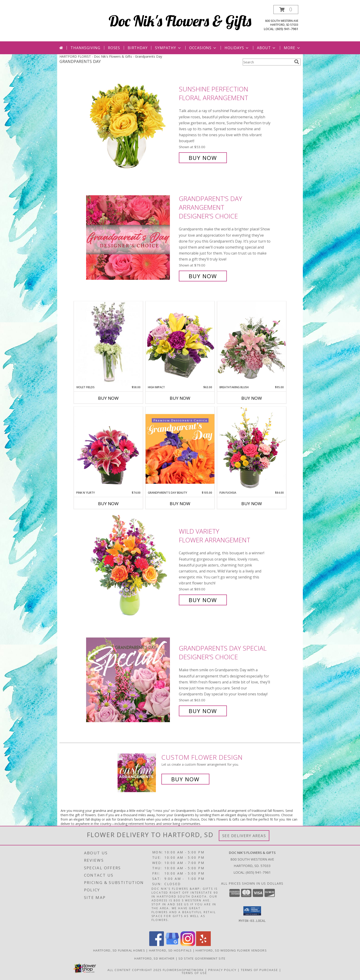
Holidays (237, 48)
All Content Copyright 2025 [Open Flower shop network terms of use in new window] (135, 970)
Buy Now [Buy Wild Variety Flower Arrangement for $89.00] (203, 600)
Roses (114, 48)
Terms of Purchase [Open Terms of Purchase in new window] (259, 970)
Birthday (138, 48)
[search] (297, 62)
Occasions (203, 48)
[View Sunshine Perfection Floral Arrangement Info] (131, 123)
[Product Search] (267, 62)
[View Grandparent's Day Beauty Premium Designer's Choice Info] (180, 449)
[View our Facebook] (157, 945)
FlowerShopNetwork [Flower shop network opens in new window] (183, 970)
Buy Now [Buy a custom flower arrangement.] (185, 779)
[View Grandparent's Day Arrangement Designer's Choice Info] (131, 237)
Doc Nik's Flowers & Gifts (180, 21)
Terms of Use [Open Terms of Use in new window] (194, 973)
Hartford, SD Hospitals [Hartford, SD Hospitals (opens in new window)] (170, 950)
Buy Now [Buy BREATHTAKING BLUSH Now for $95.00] (252, 398)
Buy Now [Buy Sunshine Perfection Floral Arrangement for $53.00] (203, 158)
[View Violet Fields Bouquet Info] (108, 343)
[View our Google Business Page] (172, 945)
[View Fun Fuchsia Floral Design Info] (252, 449)
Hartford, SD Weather (154, 958)
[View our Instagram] (188, 945)
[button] (286, 10)
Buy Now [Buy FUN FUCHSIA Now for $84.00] (252, 504)
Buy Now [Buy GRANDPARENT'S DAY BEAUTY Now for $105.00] (180, 504)
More (292, 48)
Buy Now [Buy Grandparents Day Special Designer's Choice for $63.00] (203, 711)
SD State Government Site (202, 958)
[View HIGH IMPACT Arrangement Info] (180, 343)
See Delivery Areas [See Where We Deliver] (244, 836)
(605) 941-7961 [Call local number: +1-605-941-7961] (287, 29)
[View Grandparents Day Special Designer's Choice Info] (131, 680)
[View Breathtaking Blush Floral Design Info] (252, 343)
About (267, 48)
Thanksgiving (85, 48)
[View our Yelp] (203, 945)
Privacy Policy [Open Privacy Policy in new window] (222, 970)
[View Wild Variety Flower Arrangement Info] (131, 566)
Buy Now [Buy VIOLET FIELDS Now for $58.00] (108, 398)
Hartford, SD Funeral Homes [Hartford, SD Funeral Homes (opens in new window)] (119, 950)
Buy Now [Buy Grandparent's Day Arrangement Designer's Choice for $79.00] (203, 276)
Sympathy (168, 48)
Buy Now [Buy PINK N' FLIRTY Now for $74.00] (108, 504)
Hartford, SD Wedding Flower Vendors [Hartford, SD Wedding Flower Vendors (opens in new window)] (231, 950)
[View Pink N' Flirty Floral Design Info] (108, 449)
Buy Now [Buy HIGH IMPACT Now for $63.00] (180, 398)
